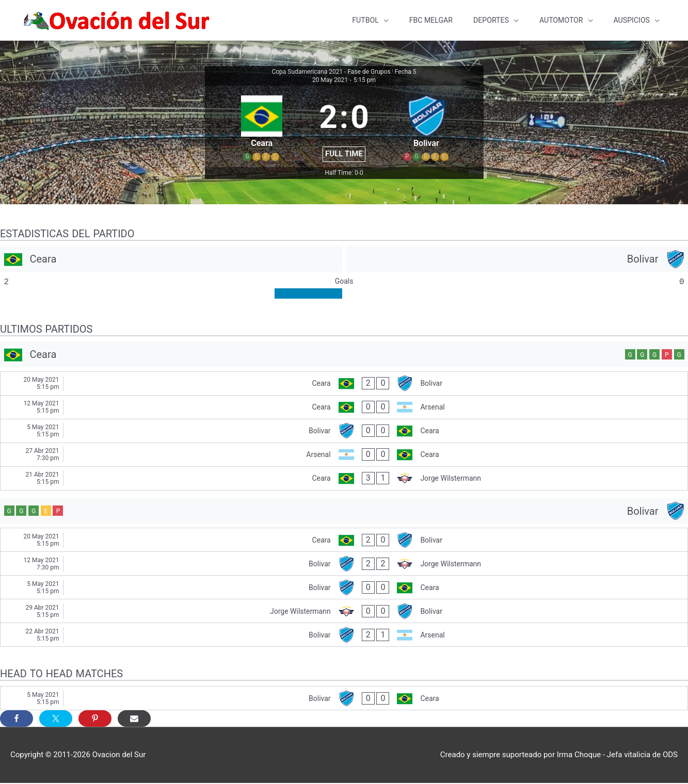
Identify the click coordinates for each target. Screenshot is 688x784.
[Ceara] (171, 260)
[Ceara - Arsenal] (344, 408)
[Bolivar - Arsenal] (344, 636)
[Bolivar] (517, 260)
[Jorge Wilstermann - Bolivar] (344, 612)
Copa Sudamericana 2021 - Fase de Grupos (331, 73)
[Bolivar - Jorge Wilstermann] (344, 565)
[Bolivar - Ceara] (344, 432)
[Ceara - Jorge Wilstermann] (344, 479)
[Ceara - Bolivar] (344, 385)
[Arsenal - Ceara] (344, 456)
